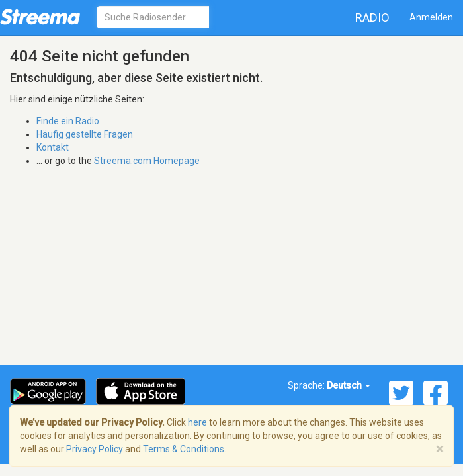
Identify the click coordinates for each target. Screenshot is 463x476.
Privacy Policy (95, 449)
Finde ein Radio (68, 121)
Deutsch (349, 385)
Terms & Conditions (184, 449)
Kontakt (53, 147)
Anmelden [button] (431, 17)
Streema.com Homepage (147, 161)
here (197, 422)
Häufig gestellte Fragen (85, 134)
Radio (372, 18)
